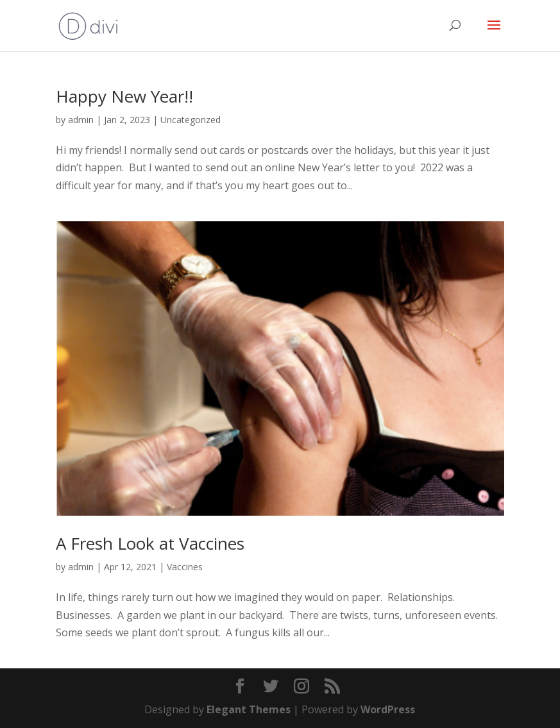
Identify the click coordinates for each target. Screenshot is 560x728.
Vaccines (185, 567)
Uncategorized (191, 120)
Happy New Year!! (124, 96)
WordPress (388, 709)
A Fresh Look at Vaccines (150, 543)
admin (81, 120)
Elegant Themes (249, 709)
